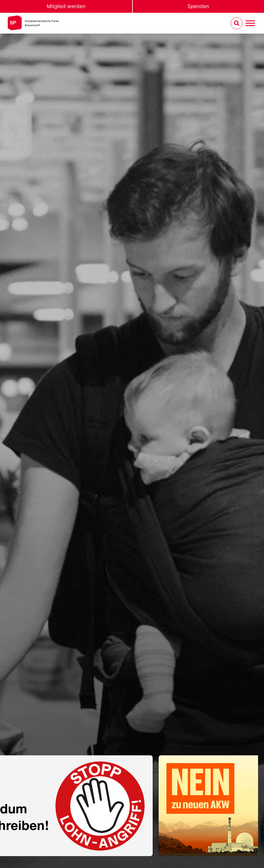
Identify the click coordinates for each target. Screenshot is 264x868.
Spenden (198, 6)
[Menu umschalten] (250, 23)
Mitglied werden (66, 6)
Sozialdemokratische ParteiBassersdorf (42, 23)
